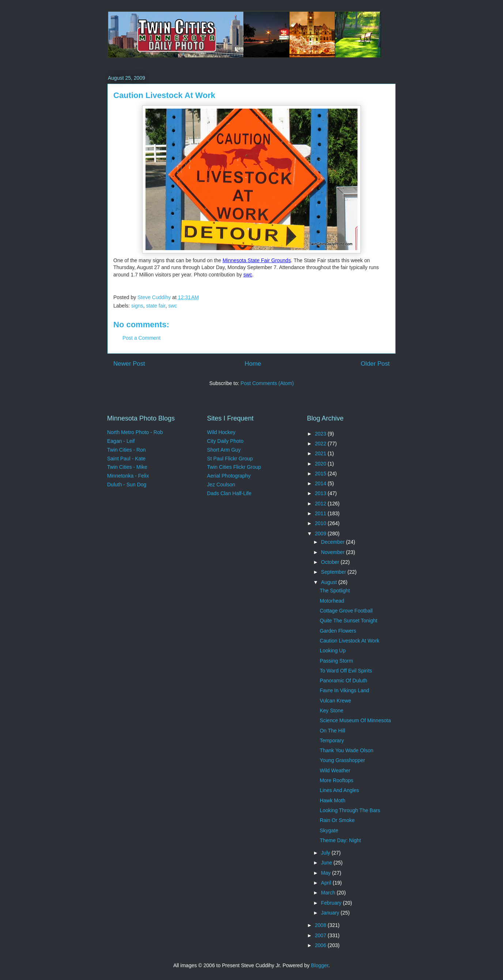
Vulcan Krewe (336, 701)
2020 (321, 464)
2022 (321, 444)
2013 (321, 493)
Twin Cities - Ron (126, 450)
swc (248, 275)
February (332, 903)
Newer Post (129, 364)
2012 (321, 504)
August (330, 582)
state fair (156, 306)
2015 (321, 474)
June (327, 863)
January (331, 913)
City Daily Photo (225, 441)
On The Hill (333, 731)
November (333, 552)
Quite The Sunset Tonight (349, 621)
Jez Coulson (221, 485)
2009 (321, 534)
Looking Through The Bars (350, 810)
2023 (321, 434)
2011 (321, 513)
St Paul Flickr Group (230, 459)
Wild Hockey (221, 432)
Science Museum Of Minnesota (355, 720)
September (334, 572)
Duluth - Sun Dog (127, 485)
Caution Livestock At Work (350, 641)
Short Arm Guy (224, 450)
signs (137, 306)
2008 (321, 925)
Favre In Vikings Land (345, 690)
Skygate (329, 830)
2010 (321, 523)
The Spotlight (335, 591)
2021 (321, 453)
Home (253, 364)
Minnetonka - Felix (128, 476)
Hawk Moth (333, 800)
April (327, 883)
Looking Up (333, 651)
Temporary (332, 740)
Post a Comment (141, 338)
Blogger (320, 965)
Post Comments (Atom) (267, 383)
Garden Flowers (338, 631)
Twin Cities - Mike (127, 467)
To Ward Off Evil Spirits (346, 671)
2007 (321, 935)
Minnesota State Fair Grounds (257, 260)
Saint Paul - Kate (126, 459)
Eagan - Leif (121, 441)
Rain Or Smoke (337, 820)
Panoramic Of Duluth (344, 681)
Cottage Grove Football (346, 611)
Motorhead (332, 601)
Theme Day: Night (341, 840)
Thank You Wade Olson (347, 750)
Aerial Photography (229, 476)
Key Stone (332, 710)
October (331, 562)
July (326, 853)
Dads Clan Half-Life (229, 493)
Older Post (375, 364)
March (329, 893)
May (326, 873)
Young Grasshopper (343, 760)
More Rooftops (337, 780)
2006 (321, 945)
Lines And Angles (339, 790)
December (333, 542)
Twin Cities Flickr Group (234, 467)
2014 (321, 483)
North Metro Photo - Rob (135, 432)
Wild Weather (335, 770)
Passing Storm (336, 661)
